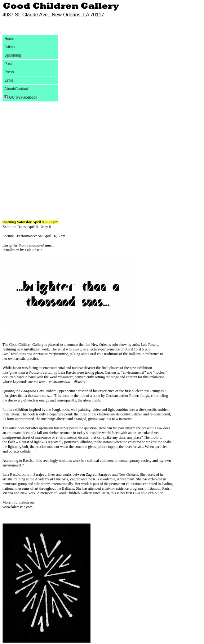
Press (9, 72)
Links (9, 80)
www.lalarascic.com (18, 507)
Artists (9, 47)
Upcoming (13, 55)
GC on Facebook (21, 97)
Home (9, 39)
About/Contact (16, 89)
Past (8, 64)
